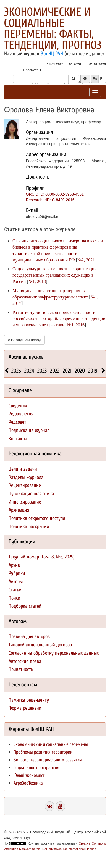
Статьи (15, 590)
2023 (42, 371)
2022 (55, 371)
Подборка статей (25, 606)
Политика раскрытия (29, 527)
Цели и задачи (23, 469)
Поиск (14, 598)
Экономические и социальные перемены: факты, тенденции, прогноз (53, 29)
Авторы (16, 582)
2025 (16, 371)
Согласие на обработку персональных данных (54, 653)
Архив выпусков (26, 357)
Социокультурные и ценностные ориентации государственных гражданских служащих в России (55, 275)
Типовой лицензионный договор (40, 645)
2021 (67, 371)
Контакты (18, 439)
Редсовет (17, 422)
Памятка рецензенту (29, 700)
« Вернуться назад (24, 340)
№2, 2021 (86, 260)
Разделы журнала (26, 477)
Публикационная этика (31, 494)
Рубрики (17, 573)
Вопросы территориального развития (48, 760)
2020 (80, 371)
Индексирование (25, 502)
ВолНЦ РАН (52, 54)
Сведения (18, 406)
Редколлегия (21, 414)
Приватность (21, 669)
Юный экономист (29, 775)
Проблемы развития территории (43, 752)
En (102, 79)
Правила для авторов (29, 637)
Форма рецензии (25, 708)
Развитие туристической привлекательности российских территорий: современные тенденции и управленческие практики (59, 319)
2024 (29, 371)
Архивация (19, 510)
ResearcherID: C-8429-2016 (50, 200)
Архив (14, 565)
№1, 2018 (37, 281)
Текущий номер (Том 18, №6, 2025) (41, 557)
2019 (93, 371)
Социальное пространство (37, 768)
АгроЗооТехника (28, 783)
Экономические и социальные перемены (51, 744)
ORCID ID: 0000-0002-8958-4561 (55, 194)
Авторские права (25, 661)
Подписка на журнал (29, 430)
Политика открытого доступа (37, 518)
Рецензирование (25, 485)
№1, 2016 (76, 325)
